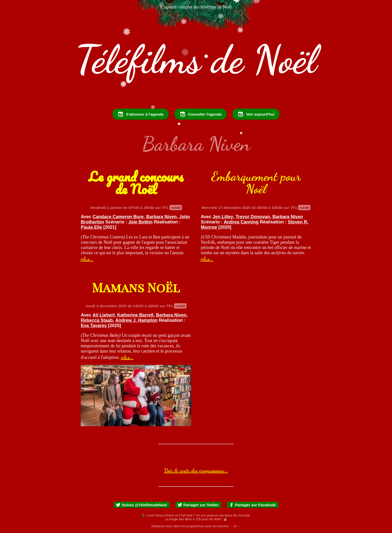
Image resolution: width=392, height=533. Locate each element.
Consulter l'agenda (200, 114)
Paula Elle (91, 227)
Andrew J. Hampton (136, 320)
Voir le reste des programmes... (196, 470)
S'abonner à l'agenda (140, 114)
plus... (87, 259)
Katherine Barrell (135, 315)
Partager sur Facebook (252, 505)
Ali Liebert (104, 315)
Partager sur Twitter (198, 505)
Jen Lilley (223, 217)
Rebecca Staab (97, 320)
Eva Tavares (94, 326)
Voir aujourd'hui (256, 114)
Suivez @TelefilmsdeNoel (141, 505)
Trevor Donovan (253, 217)
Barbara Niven (161, 217)
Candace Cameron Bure (118, 217)
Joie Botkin (140, 222)
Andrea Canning (241, 222)
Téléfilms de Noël (196, 60)
